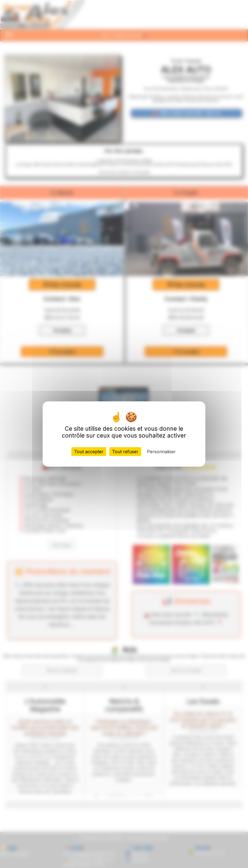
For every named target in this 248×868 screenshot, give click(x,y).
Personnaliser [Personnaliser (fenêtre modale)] (161, 452)
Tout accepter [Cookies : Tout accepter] (89, 452)
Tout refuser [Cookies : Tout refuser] (125, 452)
